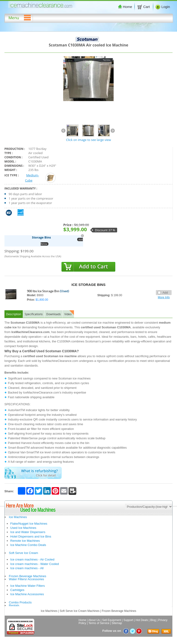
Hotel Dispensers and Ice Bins (31, 536)
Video (68, 314)
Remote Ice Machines (25, 541)
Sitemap (117, 623)
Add (163, 293)
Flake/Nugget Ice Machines (29, 524)
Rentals (14, 605)
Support (128, 620)
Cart (144, 7)
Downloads (54, 314)
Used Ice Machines (23, 528)
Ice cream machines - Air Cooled (32, 559)
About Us (94, 620)
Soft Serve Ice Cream (23, 553)
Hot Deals (142, 620)
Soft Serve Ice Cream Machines (79, 611)
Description (14, 314)
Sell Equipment (112, 620)
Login (163, 7)
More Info (164, 297)
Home (125, 7)
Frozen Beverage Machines (28, 576)
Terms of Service (99, 623)
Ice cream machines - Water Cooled (35, 564)
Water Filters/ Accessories (27, 579)
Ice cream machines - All (27, 568)
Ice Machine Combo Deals (28, 545)
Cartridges (17, 590)
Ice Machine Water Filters (28, 586)
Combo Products (20, 602)
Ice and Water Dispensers (28, 532)
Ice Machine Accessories (27, 594)
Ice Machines (18, 517)
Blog (153, 620)
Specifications (34, 314)
